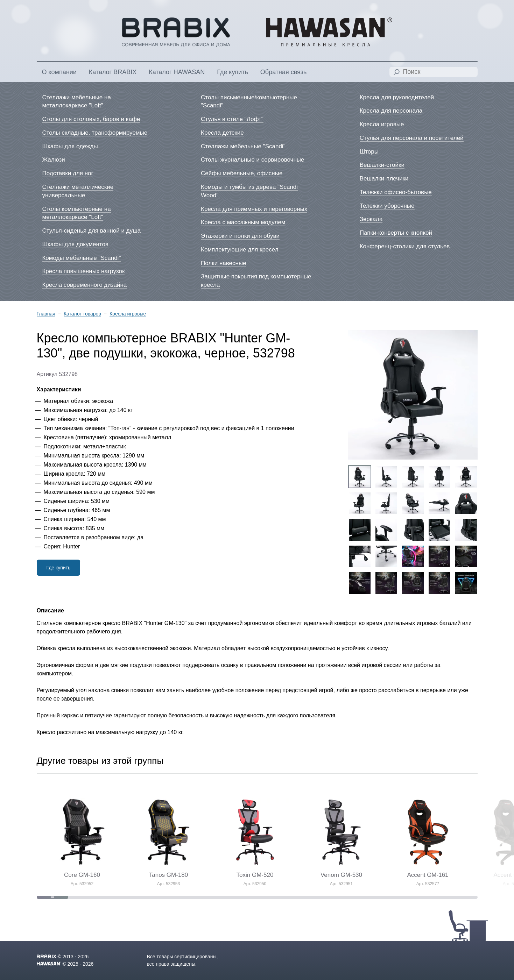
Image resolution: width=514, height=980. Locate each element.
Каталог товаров (82, 314)
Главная (46, 314)
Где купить (59, 568)
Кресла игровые (128, 314)
